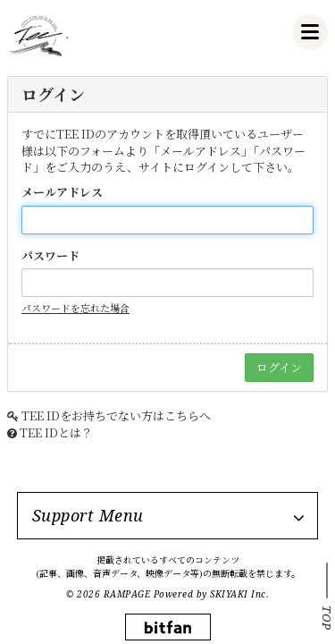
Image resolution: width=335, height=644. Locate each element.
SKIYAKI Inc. (239, 594)
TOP (327, 618)
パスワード (50, 256)
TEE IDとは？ (56, 432)
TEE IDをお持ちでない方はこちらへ (116, 415)
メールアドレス (62, 192)
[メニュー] (310, 32)
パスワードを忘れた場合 (75, 308)
